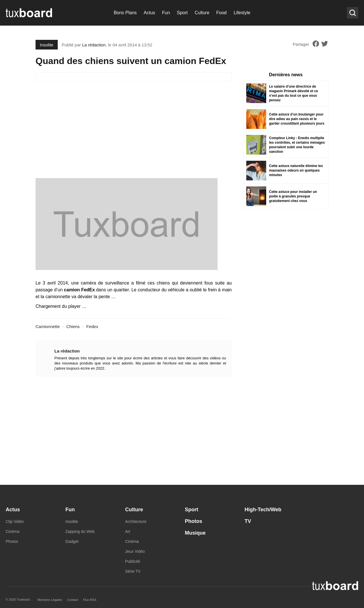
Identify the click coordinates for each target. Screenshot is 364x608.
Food (222, 13)
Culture (202, 13)
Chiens (73, 326)
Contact (73, 600)
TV (248, 521)
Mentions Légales (50, 600)
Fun (166, 13)
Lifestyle (242, 13)
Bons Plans (125, 13)
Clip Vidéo (15, 522)
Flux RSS (90, 600)
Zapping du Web (80, 531)
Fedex (92, 326)
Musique (195, 533)
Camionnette (48, 326)
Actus (149, 13)
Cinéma (13, 531)
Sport (182, 13)
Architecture (136, 522)
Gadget (72, 541)
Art (128, 531)
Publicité (133, 561)
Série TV (133, 571)
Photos (12, 541)
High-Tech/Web (263, 510)
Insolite (47, 45)
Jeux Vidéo (135, 551)
